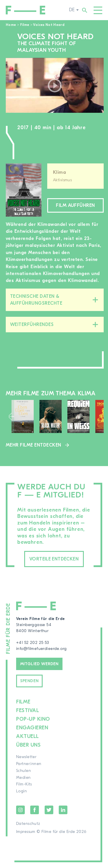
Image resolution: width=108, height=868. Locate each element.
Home (11, 25)
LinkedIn (63, 810)
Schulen (23, 771)
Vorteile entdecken (54, 559)
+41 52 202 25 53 (33, 643)
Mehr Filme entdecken (34, 445)
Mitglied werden (39, 664)
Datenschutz (28, 824)
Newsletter (26, 757)
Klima (59, 172)
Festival (28, 710)
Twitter (49, 810)
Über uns (28, 745)
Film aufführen (76, 205)
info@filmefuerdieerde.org (41, 649)
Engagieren (32, 728)
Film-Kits (24, 784)
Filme (25, 25)
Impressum (26, 832)
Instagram (20, 810)
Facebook (35, 810)
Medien (23, 778)
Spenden (30, 681)
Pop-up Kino (33, 719)
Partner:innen (29, 764)
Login (21, 791)
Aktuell (28, 736)
